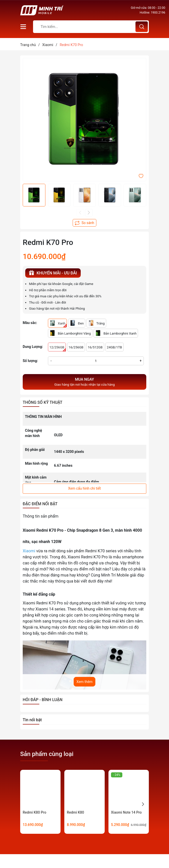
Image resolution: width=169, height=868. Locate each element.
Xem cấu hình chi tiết (84, 488)
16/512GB (95, 347)
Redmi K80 (75, 812)
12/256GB (58, 348)
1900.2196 (158, 13)
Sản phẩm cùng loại (47, 754)
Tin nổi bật (32, 720)
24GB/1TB (115, 347)
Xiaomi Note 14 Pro (126, 812)
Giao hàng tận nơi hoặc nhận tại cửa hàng (84, 382)
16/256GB (76, 347)
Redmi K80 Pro (34, 812)
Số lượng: (30, 361)
